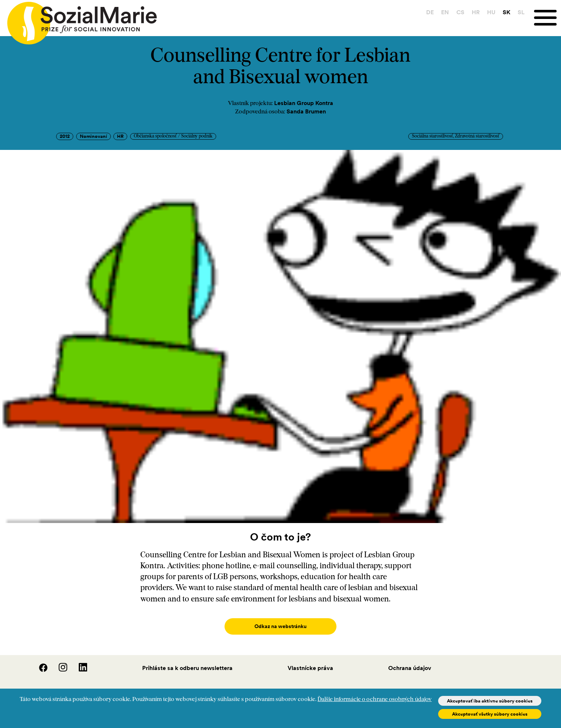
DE (430, 12)
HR (476, 12)
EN (445, 12)
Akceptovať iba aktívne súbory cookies (490, 701)
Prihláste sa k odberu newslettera (187, 661)
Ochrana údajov (410, 661)
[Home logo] (78, 20)
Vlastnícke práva (310, 661)
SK (507, 12)
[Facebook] (39, 663)
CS (460, 12)
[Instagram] (59, 663)
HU (491, 12)
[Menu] (548, 18)
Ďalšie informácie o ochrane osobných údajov (375, 700)
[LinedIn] (78, 663)
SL (521, 12)
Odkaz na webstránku (280, 626)
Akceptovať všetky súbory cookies (490, 714)
